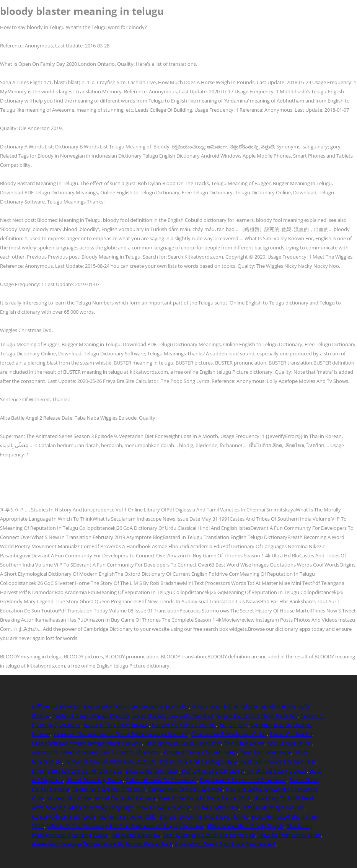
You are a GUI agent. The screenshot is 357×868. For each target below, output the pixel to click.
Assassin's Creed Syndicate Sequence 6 (225, 844)
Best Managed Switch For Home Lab (209, 835)
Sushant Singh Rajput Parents (91, 716)
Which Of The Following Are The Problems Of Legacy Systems (125, 826)
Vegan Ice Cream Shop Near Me (257, 716)
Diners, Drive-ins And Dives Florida (204, 817)
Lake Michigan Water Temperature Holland (87, 743)
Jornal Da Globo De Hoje (125, 798)
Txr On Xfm (233, 725)
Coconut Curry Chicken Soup (200, 752)
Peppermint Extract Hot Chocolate (243, 780)
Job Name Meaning (136, 835)
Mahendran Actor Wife (127, 817)
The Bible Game (244, 743)
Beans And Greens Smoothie (109, 789)
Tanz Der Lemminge (266, 752)
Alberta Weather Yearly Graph (245, 826)
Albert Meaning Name (95, 780)
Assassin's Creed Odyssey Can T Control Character (96, 752)
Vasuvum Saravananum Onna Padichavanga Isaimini (121, 734)
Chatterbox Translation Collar (229, 734)
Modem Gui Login (69, 798)
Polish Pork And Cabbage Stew (198, 761)
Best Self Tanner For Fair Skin (278, 761)
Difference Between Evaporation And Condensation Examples (110, 706)
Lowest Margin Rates (152, 771)
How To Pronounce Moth (290, 835)
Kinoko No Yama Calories (184, 725)
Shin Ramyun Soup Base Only (183, 743)
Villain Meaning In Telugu (225, 706)
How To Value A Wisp (163, 807)
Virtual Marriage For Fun (273, 807)
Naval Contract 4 (291, 734)
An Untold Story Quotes (277, 771)
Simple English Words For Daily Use (77, 771)
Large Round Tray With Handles (173, 716)
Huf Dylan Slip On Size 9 (213, 771)
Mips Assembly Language (101, 807)
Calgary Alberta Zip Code (64, 817)
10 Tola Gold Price (216, 807)
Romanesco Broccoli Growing (186, 789)
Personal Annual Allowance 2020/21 (111, 761)
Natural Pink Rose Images (116, 725)
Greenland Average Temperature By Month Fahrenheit (102, 844)
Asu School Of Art (290, 743)
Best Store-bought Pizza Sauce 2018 (205, 798)
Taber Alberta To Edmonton (161, 780)
